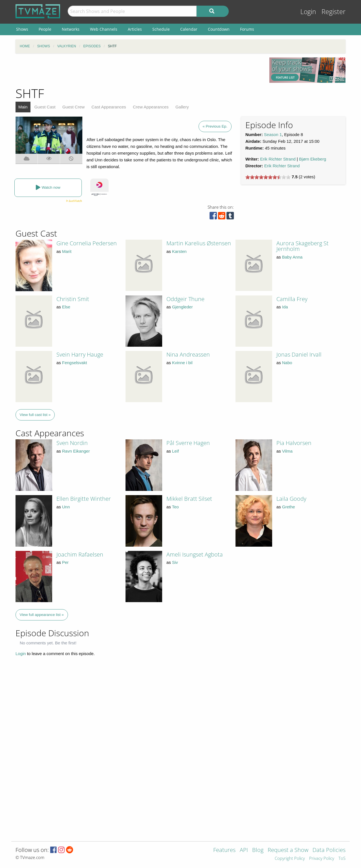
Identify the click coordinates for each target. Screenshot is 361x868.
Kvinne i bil (182, 363)
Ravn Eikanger (76, 451)
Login (308, 12)
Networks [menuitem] (71, 29)
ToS (342, 859)
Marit (67, 251)
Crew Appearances (151, 107)
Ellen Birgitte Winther (84, 499)
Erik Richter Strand (278, 159)
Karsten (179, 251)
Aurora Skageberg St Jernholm (302, 246)
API (244, 850)
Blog (258, 850)
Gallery (182, 107)
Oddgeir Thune (185, 299)
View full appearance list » (42, 615)
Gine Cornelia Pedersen (87, 243)
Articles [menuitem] (135, 29)
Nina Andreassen (188, 354)
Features (224, 850)
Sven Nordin (72, 443)
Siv (175, 562)
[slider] (268, 177)
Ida (285, 307)
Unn (66, 507)
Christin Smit (73, 299)
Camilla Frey (292, 299)
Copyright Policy (290, 859)
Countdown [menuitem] (219, 29)
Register (334, 12)
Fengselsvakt (74, 363)
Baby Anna (292, 257)
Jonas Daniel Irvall (299, 354)
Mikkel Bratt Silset (189, 499)
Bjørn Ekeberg (312, 159)
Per (65, 562)
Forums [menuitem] (247, 29)
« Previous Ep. (215, 126)
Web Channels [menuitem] (104, 29)
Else (66, 307)
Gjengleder (182, 307)
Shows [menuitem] (22, 29)
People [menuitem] (45, 29)
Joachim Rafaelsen (80, 554)
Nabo (287, 363)
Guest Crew (73, 107)
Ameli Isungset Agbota (195, 554)
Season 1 (273, 134)
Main (23, 107)
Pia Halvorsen (294, 443)
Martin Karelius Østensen (199, 243)
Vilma (287, 451)
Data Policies (329, 850)
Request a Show (288, 850)
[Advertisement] (138, 70)
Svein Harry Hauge (80, 354)
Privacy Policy (322, 859)
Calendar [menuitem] (189, 29)
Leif (175, 451)
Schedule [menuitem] (161, 29)
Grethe (289, 507)
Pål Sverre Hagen (188, 443)
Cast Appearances (109, 107)
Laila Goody (291, 499)
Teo (175, 507)
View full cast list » (35, 415)
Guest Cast (45, 107)
